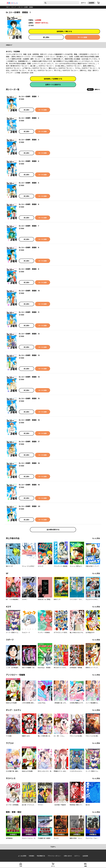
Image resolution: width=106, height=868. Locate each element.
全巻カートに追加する (53, 85)
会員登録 (91, 3)
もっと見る (96, 538)
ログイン (84, 3)
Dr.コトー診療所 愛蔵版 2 (29, 118)
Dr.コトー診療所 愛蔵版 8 (29, 247)
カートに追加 (82, 37)
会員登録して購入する (64, 31)
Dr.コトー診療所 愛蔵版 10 (29, 291)
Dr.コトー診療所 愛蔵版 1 (29, 96)
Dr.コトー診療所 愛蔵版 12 (29, 334)
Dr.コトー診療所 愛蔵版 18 (29, 463)
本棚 (85, 866)
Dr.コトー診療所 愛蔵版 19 (29, 485)
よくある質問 (22, 856)
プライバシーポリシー (54, 856)
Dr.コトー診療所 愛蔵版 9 (29, 269)
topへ (53, 847)
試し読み (46, 37)
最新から (97, 89)
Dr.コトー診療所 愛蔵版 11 (29, 312)
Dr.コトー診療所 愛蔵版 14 (29, 377)
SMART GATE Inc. (42, 23)
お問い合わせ (68, 856)
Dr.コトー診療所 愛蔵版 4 (29, 161)
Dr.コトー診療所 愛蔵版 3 (29, 140)
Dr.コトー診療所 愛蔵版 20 (29, 506)
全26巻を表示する (53, 530)
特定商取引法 (41, 856)
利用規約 (31, 856)
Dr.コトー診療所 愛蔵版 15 (29, 398)
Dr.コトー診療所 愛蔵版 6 (29, 204)
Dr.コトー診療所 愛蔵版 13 (29, 355)
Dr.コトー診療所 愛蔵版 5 (29, 183)
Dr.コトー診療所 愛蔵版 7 (29, 226)
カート (53, 866)
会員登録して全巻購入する (53, 79)
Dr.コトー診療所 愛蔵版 (26, 7)
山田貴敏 (38, 20)
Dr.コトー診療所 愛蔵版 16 (29, 420)
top (7, 7)
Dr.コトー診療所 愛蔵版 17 (29, 442)
